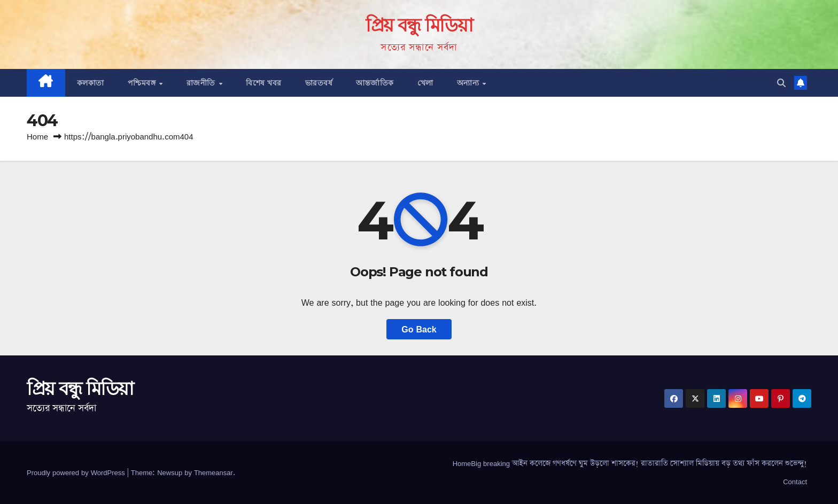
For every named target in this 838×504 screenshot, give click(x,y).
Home (37, 137)
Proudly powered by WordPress (77, 472)
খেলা (425, 83)
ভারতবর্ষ (319, 83)
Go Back (419, 329)
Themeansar (214, 472)
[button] (781, 83)
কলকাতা (91, 83)
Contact (795, 482)
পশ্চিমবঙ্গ (143, 83)
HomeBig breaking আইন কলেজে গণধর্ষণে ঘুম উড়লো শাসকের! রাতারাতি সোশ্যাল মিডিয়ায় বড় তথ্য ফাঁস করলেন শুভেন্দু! (630, 463)
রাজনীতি (202, 83)
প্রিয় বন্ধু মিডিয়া (419, 25)
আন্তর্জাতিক (375, 83)
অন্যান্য (469, 83)
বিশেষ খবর (264, 83)
